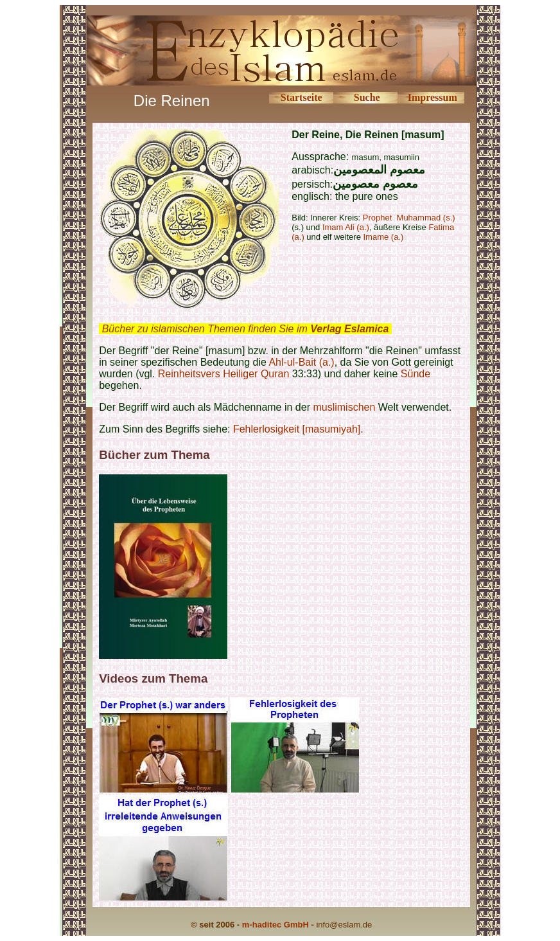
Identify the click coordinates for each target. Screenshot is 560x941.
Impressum (433, 97)
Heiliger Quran (256, 374)
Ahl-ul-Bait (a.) (301, 362)
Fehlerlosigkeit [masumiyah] (297, 429)
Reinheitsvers (189, 374)
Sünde (416, 374)
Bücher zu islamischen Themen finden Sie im (246, 329)
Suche (367, 97)
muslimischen (344, 407)
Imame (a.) (384, 237)
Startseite (302, 97)
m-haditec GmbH (276, 925)
